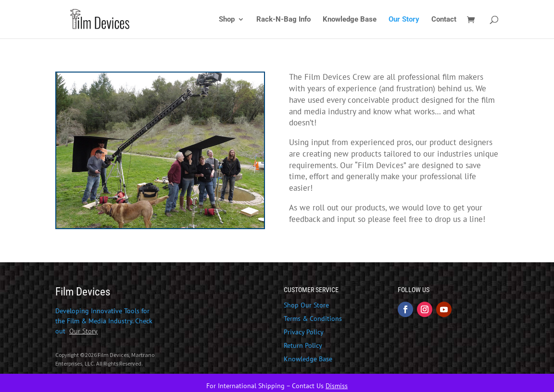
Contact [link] (444, 20)
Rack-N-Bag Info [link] (283, 20)
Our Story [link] (404, 20)
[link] (120, 19)
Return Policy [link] (303, 345)
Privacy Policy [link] (304, 332)
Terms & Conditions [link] (313, 318)
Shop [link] (227, 20)
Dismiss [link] (337, 386)
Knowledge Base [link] (350, 20)
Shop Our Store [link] (306, 305)
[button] (405, 309)
